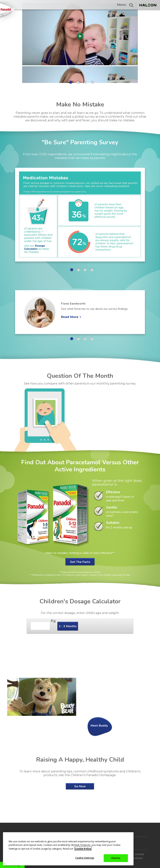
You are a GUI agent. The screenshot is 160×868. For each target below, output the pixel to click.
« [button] (6, 44)
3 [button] (85, 82)
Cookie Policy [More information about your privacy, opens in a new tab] (83, 849)
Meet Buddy (99, 726)
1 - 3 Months (68, 626)
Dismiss (116, 858)
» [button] (151, 44)
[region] (68, 849)
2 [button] (78, 82)
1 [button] (71, 82)
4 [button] (93, 82)
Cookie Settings (85, 858)
